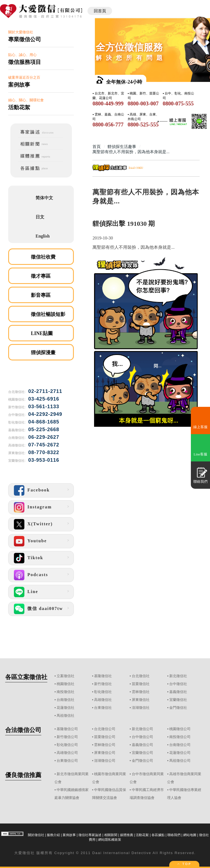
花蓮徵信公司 (180, 753)
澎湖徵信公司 (105, 761)
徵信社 (29, 853)
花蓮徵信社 (65, 708)
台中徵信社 (178, 684)
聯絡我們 (174, 835)
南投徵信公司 (180, 737)
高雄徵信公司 (67, 753)
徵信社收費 (43, 257)
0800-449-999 (108, 103)
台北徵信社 (141, 676)
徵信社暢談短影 (48, 314)
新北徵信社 (178, 676)
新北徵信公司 (142, 729)
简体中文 (44, 198)
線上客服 (200, 427)
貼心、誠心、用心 (41, 59)
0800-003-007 (143, 103)
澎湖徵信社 (141, 708)
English (43, 236)
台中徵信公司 (142, 737)
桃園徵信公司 (180, 729)
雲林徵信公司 (105, 745)
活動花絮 (142, 835)
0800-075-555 (178, 103)
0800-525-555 (143, 125)
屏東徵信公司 (105, 753)
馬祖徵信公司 (180, 761)
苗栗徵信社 (141, 684)
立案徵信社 (65, 676)
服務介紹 (53, 835)
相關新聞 (111, 835)
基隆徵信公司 (67, 729)
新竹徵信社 (103, 684)
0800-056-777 (108, 125)
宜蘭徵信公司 (142, 753)
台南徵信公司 (180, 745)
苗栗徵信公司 (105, 737)
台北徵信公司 (105, 729)
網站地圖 (190, 835)
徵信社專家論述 (90, 835)
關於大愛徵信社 (41, 36)
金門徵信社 (178, 708)
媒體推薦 (127, 835)
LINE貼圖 (42, 333)
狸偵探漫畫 (43, 352)
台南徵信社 (65, 700)
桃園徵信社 (65, 684)
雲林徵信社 (141, 692)
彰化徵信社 (103, 692)
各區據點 (158, 835)
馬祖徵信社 (65, 716)
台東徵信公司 (67, 761)
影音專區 (41, 295)
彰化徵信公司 (67, 745)
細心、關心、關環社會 (41, 104)
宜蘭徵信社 (178, 700)
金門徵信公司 (142, 761)
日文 (40, 217)
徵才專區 (41, 276)
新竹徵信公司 (67, 737)
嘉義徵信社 (178, 692)
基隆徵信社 (103, 676)
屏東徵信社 (141, 700)
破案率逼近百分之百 (41, 82)
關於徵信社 (36, 835)
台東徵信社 (103, 708)
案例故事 (69, 835)
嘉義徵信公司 (142, 745)
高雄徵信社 (103, 700)
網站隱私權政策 (110, 840)
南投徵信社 (65, 692)
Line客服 (200, 454)
